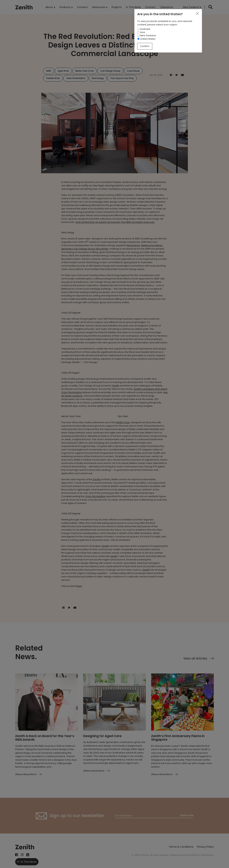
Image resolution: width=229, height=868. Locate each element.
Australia (144, 29)
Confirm (145, 46)
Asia (141, 32)
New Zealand (146, 35)
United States (146, 39)
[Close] (197, 14)
